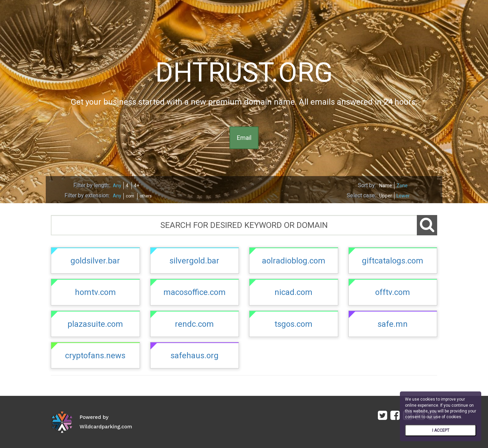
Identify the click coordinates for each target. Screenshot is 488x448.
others (146, 196)
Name (386, 186)
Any (117, 186)
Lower (403, 196)
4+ (137, 186)
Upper (386, 196)
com (130, 196)
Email (244, 138)
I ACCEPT (441, 430)
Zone (402, 186)
